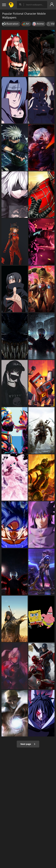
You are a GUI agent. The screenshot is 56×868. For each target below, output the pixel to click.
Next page (28, 744)
